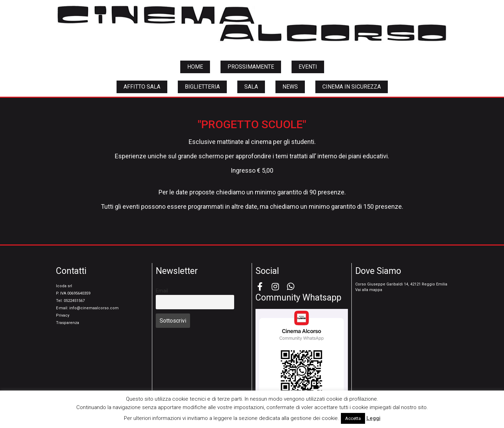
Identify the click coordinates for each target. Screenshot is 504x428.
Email (162, 291)
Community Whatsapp (298, 298)
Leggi (373, 418)
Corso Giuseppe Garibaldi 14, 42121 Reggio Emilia (401, 284)
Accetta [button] (353, 418)
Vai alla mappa (369, 290)
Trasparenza (68, 323)
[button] (195, 67)
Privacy (63, 315)
